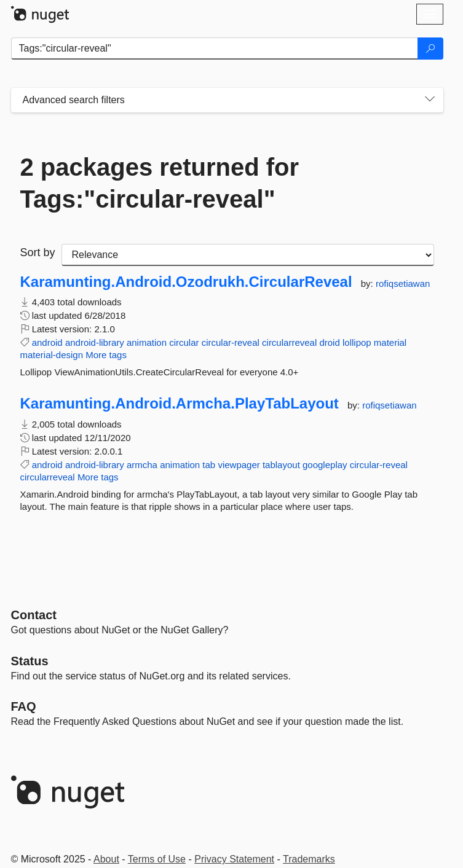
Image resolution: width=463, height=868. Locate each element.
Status (30, 661)
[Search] (430, 49)
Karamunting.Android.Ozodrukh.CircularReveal (186, 282)
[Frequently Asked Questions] (24, 706)
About (106, 859)
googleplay (325, 465)
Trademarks (309, 859)
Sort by (38, 252)
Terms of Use (157, 859)
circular (184, 342)
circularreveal (289, 342)
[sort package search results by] (248, 255)
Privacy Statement (234, 859)
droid (329, 342)
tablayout (281, 465)
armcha (142, 465)
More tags (106, 355)
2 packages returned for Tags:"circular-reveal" (160, 183)
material (390, 342)
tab (209, 465)
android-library (95, 342)
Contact (34, 615)
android (47, 342)
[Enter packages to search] (215, 49)
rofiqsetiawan (403, 283)
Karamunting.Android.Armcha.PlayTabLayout (180, 404)
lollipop (357, 342)
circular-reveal (231, 342)
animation (147, 342)
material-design (52, 355)
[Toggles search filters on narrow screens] (430, 100)
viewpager (239, 465)
